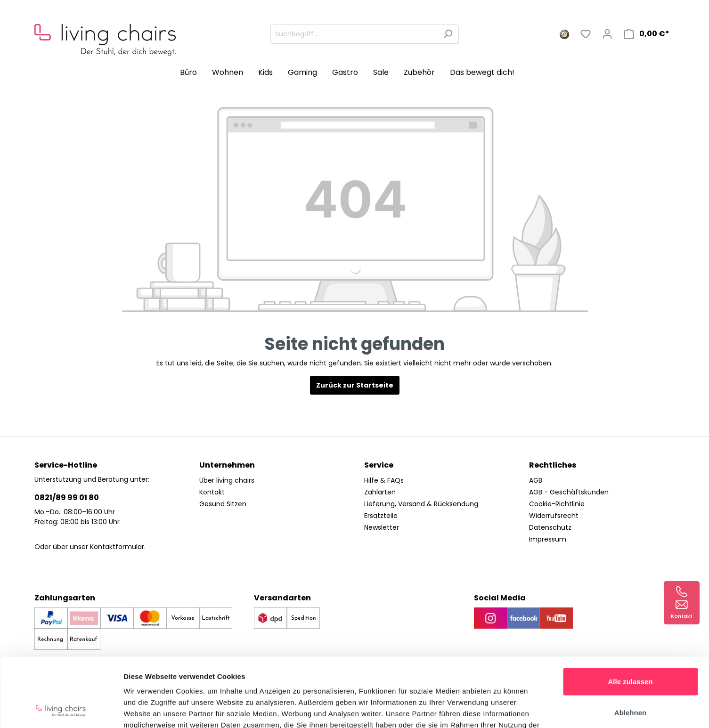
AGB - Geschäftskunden (569, 492)
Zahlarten (380, 492)
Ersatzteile (381, 516)
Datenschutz (550, 527)
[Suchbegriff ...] (354, 34)
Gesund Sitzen (223, 504)
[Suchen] (448, 34)
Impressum (548, 539)
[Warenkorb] (647, 34)
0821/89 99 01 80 (67, 497)
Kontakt (212, 492)
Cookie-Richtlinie (557, 504)
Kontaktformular (117, 547)
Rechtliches (553, 465)
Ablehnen (630, 648)
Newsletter (382, 527)
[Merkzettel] (586, 34)
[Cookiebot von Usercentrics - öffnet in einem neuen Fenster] (61, 710)
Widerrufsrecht (554, 516)
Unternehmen (227, 465)
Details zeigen (501, 709)
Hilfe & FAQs (384, 480)
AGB (536, 480)
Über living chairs (227, 480)
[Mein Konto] (607, 34)
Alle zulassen (630, 617)
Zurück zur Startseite (355, 385)
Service (379, 465)
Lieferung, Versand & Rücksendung (421, 504)
